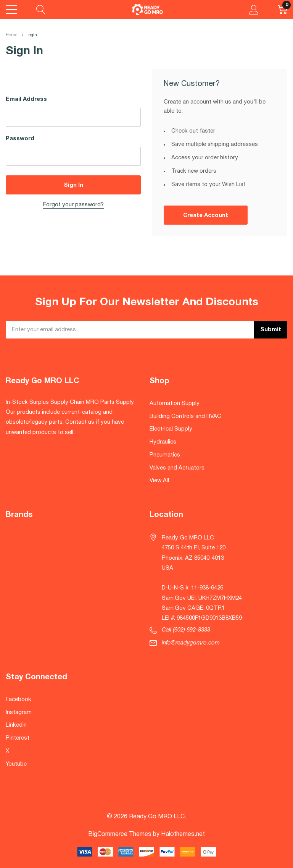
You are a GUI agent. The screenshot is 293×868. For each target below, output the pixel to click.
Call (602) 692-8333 (186, 630)
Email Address (26, 99)
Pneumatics (165, 455)
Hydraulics (163, 442)
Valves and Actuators (177, 468)
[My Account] (254, 10)
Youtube (16, 764)
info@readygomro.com (191, 643)
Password (20, 139)
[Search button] (41, 10)
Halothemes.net (183, 834)
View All (159, 481)
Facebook (19, 700)
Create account (206, 215)
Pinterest (18, 738)
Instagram (19, 713)
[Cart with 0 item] (283, 10)
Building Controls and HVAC (185, 416)
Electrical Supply (171, 429)
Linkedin (16, 725)
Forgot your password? (73, 205)
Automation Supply (175, 403)
